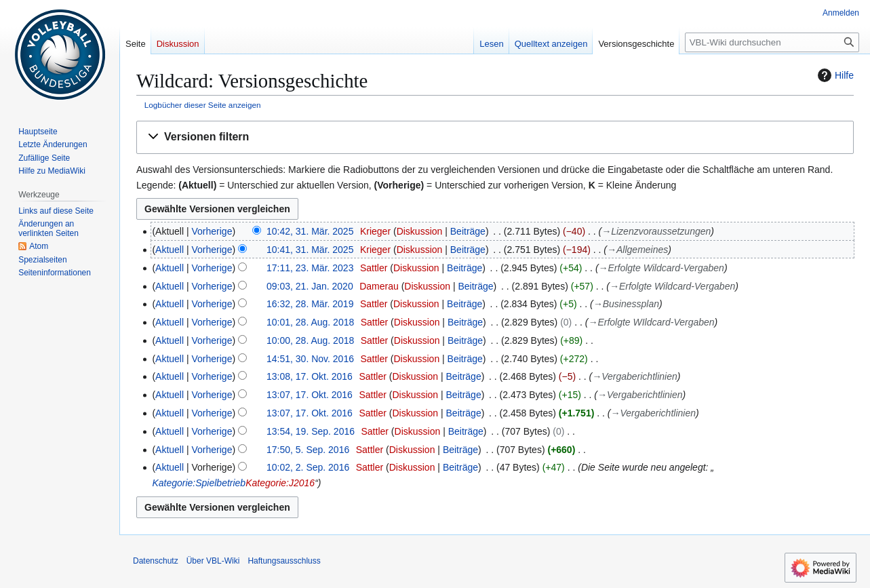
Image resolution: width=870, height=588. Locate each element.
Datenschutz (156, 561)
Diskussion (420, 231)
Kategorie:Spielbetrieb (199, 483)
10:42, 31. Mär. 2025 (310, 231)
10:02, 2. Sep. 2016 (308, 467)
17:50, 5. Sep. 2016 (308, 450)
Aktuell (170, 250)
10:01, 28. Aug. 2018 (310, 322)
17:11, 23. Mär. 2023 (310, 268)
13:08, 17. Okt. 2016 (310, 376)
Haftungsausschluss (284, 561)
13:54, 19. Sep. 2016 (311, 431)
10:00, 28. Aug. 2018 (310, 340)
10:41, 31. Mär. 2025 (310, 250)
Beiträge (468, 231)
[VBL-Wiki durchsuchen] (772, 42)
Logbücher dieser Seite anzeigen (203, 105)
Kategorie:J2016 (280, 483)
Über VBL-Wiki (213, 561)
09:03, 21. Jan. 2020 (310, 286)
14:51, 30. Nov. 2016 (310, 359)
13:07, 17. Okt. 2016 (310, 395)
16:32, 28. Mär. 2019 (310, 304)
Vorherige (212, 231)
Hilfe (834, 75)
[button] (495, 137)
